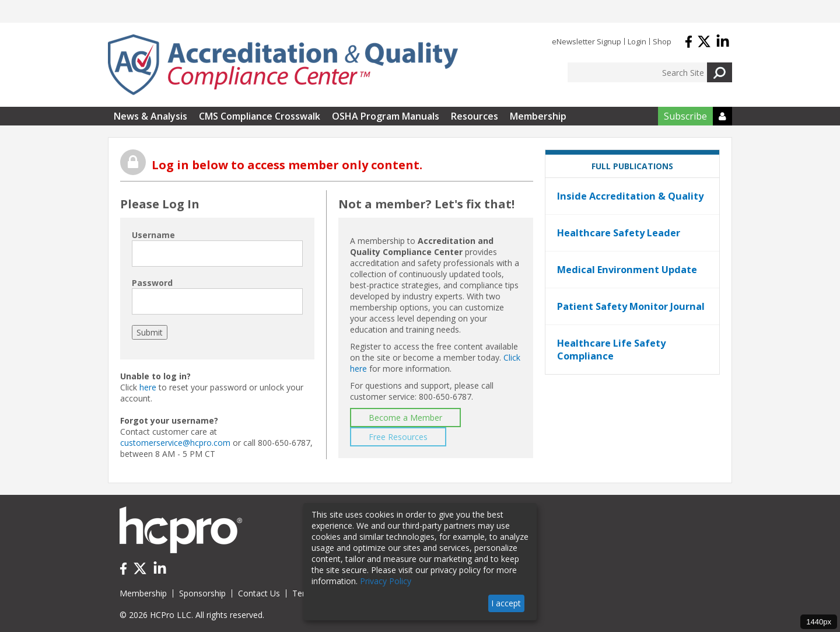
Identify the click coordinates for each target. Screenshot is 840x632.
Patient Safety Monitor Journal (631, 306)
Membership (538, 116)
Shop (662, 41)
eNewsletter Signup (587, 41)
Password (152, 283)
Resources (475, 116)
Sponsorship (202, 593)
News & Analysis (150, 116)
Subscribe (685, 116)
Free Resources (398, 437)
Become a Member (405, 418)
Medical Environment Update (627, 270)
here (148, 387)
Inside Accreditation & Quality (630, 196)
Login (637, 41)
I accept (506, 603)
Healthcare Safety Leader (619, 233)
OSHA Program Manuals (386, 116)
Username (153, 235)
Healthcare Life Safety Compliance (611, 350)
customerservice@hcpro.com (175, 443)
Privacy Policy (386, 581)
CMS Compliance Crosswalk (260, 116)
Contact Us (259, 593)
